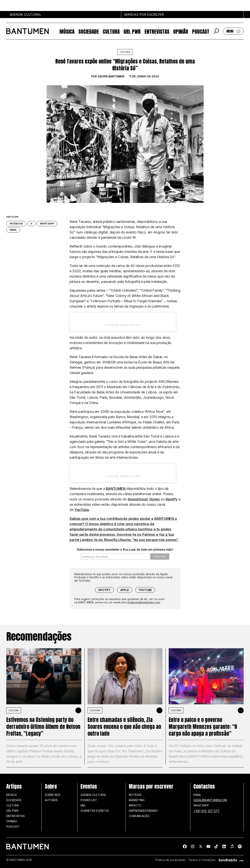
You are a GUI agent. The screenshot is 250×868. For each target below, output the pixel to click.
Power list (89, 800)
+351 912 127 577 (206, 811)
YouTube (82, 510)
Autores (51, 800)
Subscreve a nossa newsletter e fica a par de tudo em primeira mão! (125, 550)
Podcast (201, 31)
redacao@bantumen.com (144, 602)
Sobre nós (53, 795)
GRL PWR (132, 31)
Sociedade (89, 31)
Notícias (135, 795)
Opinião (181, 31)
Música (67, 31)
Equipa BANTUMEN (111, 76)
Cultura (111, 31)
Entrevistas (157, 31)
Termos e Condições (202, 860)
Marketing (137, 800)
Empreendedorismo (143, 811)
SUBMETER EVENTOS (95, 811)
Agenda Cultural (93, 795)
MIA (83, 805)
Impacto (135, 805)
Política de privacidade (170, 860)
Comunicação (139, 816)
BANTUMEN (116, 489)
